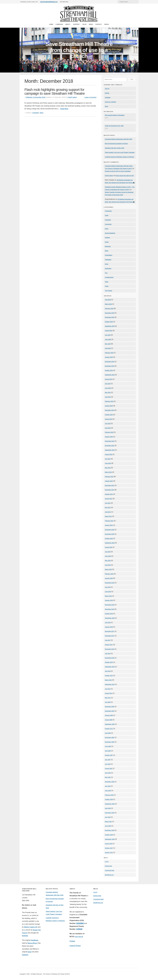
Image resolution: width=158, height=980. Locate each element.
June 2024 (108, 388)
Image (107, 242)
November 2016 (110, 649)
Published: (36, 97)
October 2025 (109, 322)
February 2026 (109, 308)
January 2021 (109, 525)
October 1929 (109, 835)
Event (107, 229)
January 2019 (109, 600)
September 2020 (110, 543)
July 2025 (108, 335)
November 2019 (110, 583)
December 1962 (110, 737)
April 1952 (108, 773)
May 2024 (108, 392)
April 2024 (108, 397)
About (68, 24)
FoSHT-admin (72, 97)
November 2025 (110, 317)
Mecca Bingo (32, 943)
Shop (106, 106)
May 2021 (108, 507)
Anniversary (108, 211)
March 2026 (108, 304)
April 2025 (108, 348)
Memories (108, 246)
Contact (99, 24)
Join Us (107, 89)
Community (108, 224)
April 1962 (108, 751)
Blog (85, 24)
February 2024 (109, 401)
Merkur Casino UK (31, 927)
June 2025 (108, 339)
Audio (107, 215)
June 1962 (108, 746)
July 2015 (108, 671)
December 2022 (110, 441)
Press (107, 24)
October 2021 (109, 494)
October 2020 (109, 538)
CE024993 (80, 923)
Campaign (59, 24)
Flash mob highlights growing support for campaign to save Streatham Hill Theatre (55, 92)
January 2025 (109, 357)
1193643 (79, 929)
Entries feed (108, 866)
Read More (64, 109)
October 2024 (109, 370)
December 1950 (110, 782)
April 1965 (108, 733)
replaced (25, 955)
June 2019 (108, 592)
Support (76, 24)
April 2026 (108, 300)
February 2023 (109, 432)
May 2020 (108, 561)
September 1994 (110, 724)
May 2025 (108, 344)
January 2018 (109, 627)
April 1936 (108, 808)
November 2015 (110, 658)
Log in (107, 862)
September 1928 (110, 839)
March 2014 (108, 680)
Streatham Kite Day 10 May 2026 (115, 148)
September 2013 (110, 684)
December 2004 (110, 711)
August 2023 (109, 419)
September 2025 (110, 326)
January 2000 (109, 715)
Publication (108, 260)
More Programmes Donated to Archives (116, 144)
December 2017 (110, 631)
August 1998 (109, 720)
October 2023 (109, 415)
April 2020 (108, 565)
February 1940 (109, 795)
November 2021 (110, 490)
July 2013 (108, 689)
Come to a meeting (110, 102)
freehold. (25, 936)
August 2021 (109, 499)
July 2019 (108, 587)
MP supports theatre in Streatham (115, 115)
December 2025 (110, 313)
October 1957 (109, 755)
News (91, 24)
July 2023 (108, 423)
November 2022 (110, 446)
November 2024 (110, 366)
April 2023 (108, 428)
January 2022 (109, 481)
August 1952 (109, 768)
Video (107, 282)
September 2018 (110, 618)
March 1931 (108, 822)
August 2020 (109, 547)
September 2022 (110, 450)
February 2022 (109, 477)
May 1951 (108, 777)
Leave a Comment (90, 97)
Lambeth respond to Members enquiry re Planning (119, 157)
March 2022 (108, 472)
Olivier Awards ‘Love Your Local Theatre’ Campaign (120, 152)
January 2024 (109, 406)
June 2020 (108, 556)
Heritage (107, 237)
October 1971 (109, 729)
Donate (107, 93)
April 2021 (108, 512)
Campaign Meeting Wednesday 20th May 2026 (118, 139)
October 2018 (109, 614)
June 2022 (108, 463)
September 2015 (110, 667)
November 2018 (110, 609)
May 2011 (108, 698)
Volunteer (108, 97)
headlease (35, 940)
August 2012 (109, 693)
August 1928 (109, 844)
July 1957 (108, 760)
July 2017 (108, 640)
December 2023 (110, 410)
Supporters (108, 268)
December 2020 (110, 530)
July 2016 (108, 653)
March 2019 (108, 596)
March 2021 (108, 516)
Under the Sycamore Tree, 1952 (114, 126)
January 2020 (109, 578)
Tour (106, 273)
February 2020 (109, 574)
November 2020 (110, 534)
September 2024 (110, 375)
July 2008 (108, 702)
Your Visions (108, 291)
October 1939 (109, 799)
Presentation (109, 255)
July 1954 (108, 764)
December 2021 (110, 485)
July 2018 (108, 622)
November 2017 (110, 636)
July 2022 (108, 459)
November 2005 (110, 707)
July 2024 (108, 384)
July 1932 (108, 817)
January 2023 (109, 437)
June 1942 (108, 791)
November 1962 (110, 742)
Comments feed (109, 870)
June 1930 (108, 826)
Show (107, 264)
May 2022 (108, 468)
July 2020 (108, 552)
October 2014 (109, 676)
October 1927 (109, 848)
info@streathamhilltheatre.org (49, 2)
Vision (107, 286)
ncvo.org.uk (79, 937)
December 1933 (110, 813)
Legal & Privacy (75, 946)
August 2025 (109, 331)
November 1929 (110, 830)
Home (51, 24)
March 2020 (108, 569)
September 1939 (110, 804)
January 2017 (109, 645)
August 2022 (109, 454)
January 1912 (109, 852)
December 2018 (110, 605)
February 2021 (109, 521)
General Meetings (110, 233)
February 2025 (109, 353)
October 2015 (109, 662)
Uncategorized (109, 277)
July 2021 (108, 503)
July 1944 (108, 786)
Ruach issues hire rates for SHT (125, 176)
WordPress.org (109, 875)
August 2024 (109, 379)
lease (30, 952)
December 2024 (110, 362)
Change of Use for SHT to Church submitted (118, 171)
